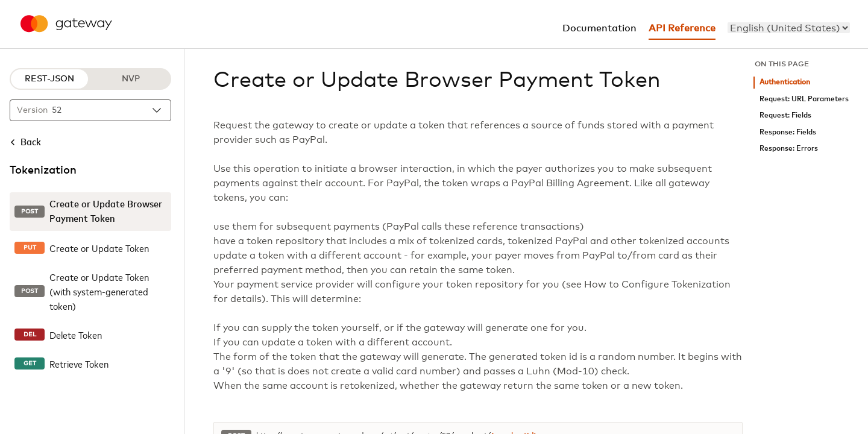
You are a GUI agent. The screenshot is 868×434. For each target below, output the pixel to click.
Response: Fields (788, 132)
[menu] (789, 28)
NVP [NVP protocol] (131, 79)
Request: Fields (785, 115)
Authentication (785, 82)
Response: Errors (789, 149)
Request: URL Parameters (804, 99)
